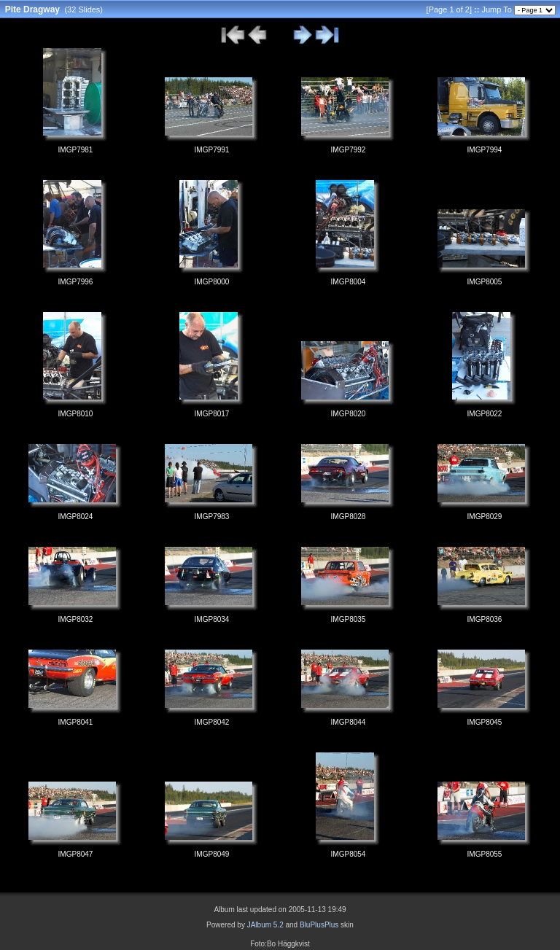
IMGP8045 (485, 722)
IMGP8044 (349, 722)
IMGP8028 (349, 517)
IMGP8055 (485, 854)
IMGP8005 (485, 282)
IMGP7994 (485, 150)
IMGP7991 (212, 150)
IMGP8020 (349, 414)
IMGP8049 (212, 854)
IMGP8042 (212, 722)
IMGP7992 (349, 150)
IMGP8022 (485, 414)
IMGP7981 (76, 150)
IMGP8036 (485, 619)
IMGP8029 (485, 517)
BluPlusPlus (319, 925)
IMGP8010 (76, 414)
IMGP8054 (349, 854)
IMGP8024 (76, 517)
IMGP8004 (349, 282)
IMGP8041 (76, 722)
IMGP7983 (212, 517)
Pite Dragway (32, 9)
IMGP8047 (76, 854)
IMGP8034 (212, 619)
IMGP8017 (212, 414)
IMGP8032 (76, 619)
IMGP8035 (349, 619)
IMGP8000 (212, 282)
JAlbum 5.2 (265, 925)
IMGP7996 (76, 282)
